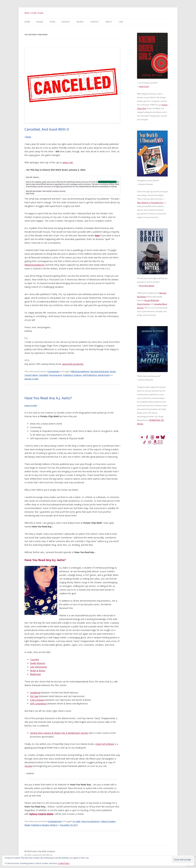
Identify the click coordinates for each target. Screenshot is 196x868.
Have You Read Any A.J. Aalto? (48, 398)
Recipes (80, 22)
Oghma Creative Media (41, 814)
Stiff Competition (38, 704)
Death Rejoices (38, 663)
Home (27, 22)
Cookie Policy (64, 863)
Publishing (68, 375)
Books (40, 22)
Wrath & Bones (38, 671)
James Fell (68, 162)
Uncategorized (54, 821)
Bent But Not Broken (100, 371)
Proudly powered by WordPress (38, 855)
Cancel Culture (31, 375)
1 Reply (28, 137)
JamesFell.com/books (73, 364)
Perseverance (56, 375)
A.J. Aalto (77, 821)
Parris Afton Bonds (147, 286)
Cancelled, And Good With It (47, 129)
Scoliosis (78, 375)
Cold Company (37, 700)
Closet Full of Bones (105, 744)
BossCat (66, 22)
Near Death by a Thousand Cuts (150, 203)
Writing (54, 825)
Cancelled (43, 375)
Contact (94, 22)
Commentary (54, 371)
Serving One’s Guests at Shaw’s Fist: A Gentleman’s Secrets (59, 733)
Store (52, 22)
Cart (121, 22)
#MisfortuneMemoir (35, 265)
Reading (46, 825)
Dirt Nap (34, 696)
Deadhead (35, 693)
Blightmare (35, 674)
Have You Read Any (91, 821)
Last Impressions (39, 667)
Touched (34, 659)
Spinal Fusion (104, 375)
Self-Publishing (90, 375)
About (109, 22)
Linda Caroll (144, 86)
